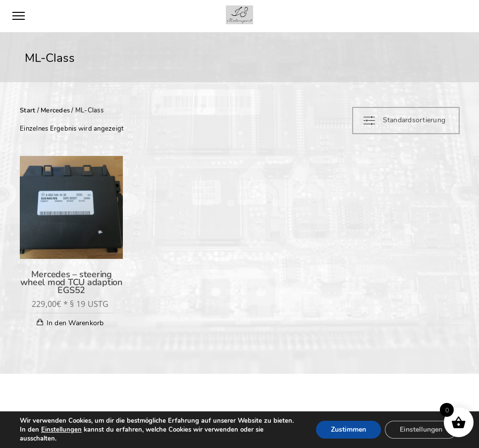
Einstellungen (61, 430)
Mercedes (55, 110)
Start (27, 110)
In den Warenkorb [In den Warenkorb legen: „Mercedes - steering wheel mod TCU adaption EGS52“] (75, 323)
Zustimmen (348, 429)
